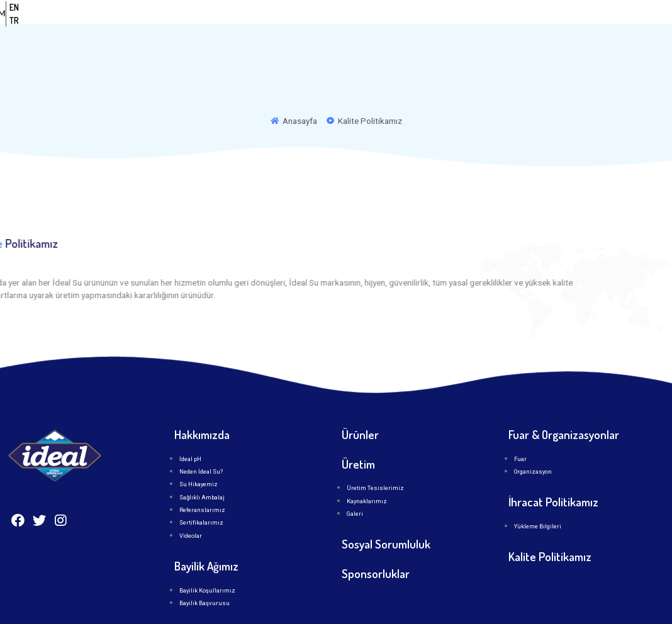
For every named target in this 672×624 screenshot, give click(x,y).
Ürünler (390, 26)
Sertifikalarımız (201, 490)
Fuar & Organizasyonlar (564, 402)
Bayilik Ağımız (206, 533)
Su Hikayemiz (199, 452)
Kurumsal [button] (322, 26)
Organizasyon (533, 439)
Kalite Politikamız (550, 524)
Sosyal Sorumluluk (386, 512)
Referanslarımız (202, 478)
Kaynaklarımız (367, 468)
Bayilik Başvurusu (204, 570)
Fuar (520, 426)
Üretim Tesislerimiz (375, 456)
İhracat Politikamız (553, 469)
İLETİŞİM (501, 26)
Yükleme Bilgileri (538, 493)
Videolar (191, 503)
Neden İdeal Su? (201, 439)
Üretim (447, 26)
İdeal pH (190, 426)
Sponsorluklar (376, 541)
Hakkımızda (202, 402)
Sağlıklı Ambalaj (202, 465)
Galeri (355, 482)
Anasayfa (250, 26)
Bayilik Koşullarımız (207, 558)
